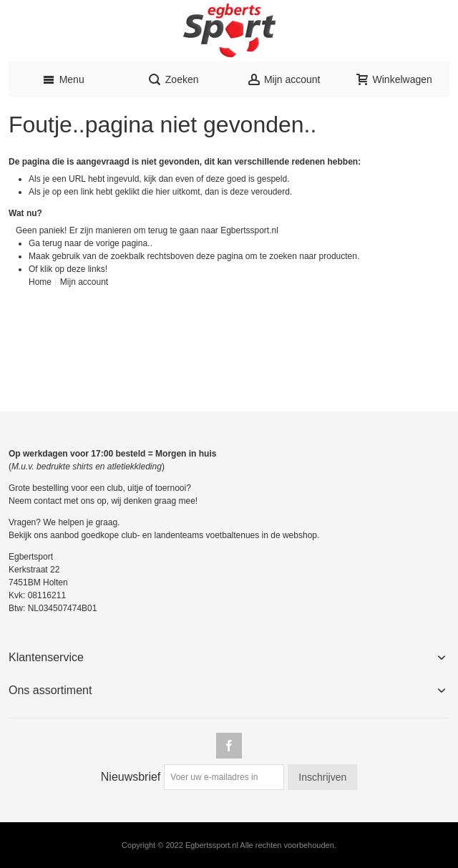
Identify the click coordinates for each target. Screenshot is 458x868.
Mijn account (84, 282)
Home (40, 282)
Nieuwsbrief (131, 777)
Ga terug (45, 243)
